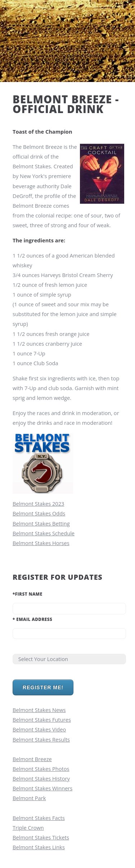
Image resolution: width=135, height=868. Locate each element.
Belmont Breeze (32, 759)
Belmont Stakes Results (41, 739)
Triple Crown (28, 828)
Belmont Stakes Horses (41, 543)
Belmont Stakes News (39, 710)
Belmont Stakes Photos (41, 769)
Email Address (32, 619)
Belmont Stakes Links (39, 847)
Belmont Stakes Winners (42, 788)
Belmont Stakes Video (39, 729)
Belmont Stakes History (41, 778)
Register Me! (43, 687)
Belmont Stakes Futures (42, 720)
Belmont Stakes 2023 (38, 504)
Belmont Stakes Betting (41, 523)
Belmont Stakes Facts (39, 818)
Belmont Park (29, 798)
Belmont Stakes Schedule (44, 533)
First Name (28, 594)
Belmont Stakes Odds (39, 513)
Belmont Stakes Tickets (41, 837)
